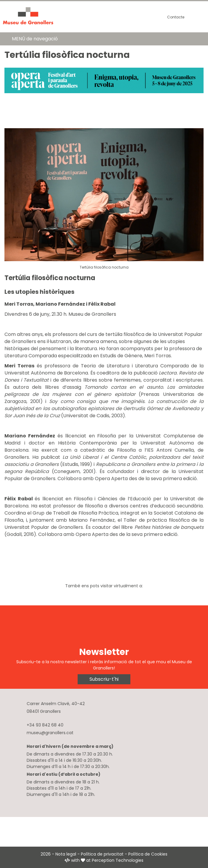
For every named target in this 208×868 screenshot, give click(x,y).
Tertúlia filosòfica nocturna (104, 267)
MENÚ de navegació (35, 39)
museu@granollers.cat (50, 733)
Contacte (176, 17)
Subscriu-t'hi (104, 679)
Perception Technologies (118, 860)
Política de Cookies (148, 854)
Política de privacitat (102, 854)
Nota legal (66, 854)
